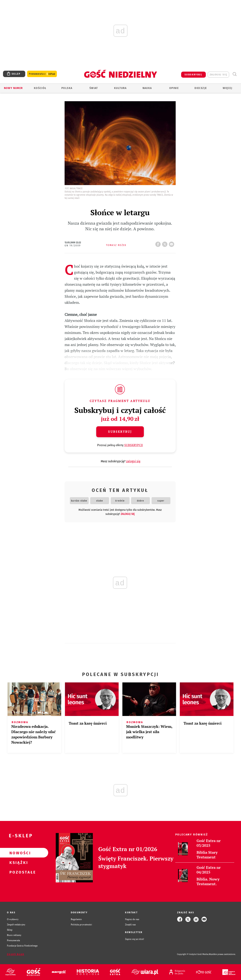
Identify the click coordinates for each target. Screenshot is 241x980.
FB (159, 243)
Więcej (227, 88)
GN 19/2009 (73, 246)
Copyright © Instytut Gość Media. (193, 954)
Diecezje (201, 88)
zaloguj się (218, 75)
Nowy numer (13, 88)
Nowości (18, 853)
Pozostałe (18, 872)
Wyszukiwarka (235, 74)
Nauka (147, 88)
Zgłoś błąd (16, 954)
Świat (94, 88)
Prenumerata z (42, 74)
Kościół (40, 88)
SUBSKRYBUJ (193, 75)
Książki (18, 862)
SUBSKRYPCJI (134, 445)
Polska (67, 88)
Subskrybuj (120, 432)
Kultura (120, 88)
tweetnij (165, 243)
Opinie (174, 88)
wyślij (172, 243)
